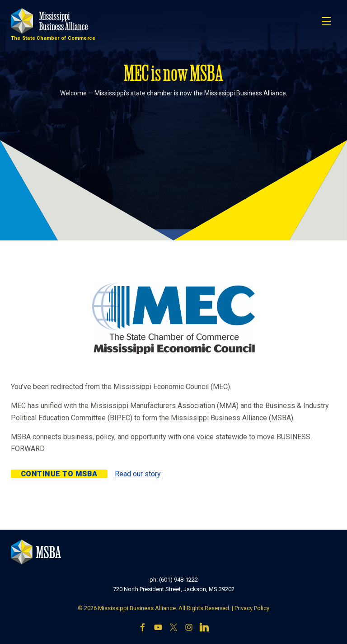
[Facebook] (143, 628)
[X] (173, 628)
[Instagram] (189, 628)
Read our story (138, 474)
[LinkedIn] (204, 628)
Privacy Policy (252, 608)
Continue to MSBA (59, 474)
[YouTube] (158, 628)
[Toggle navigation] (326, 21)
